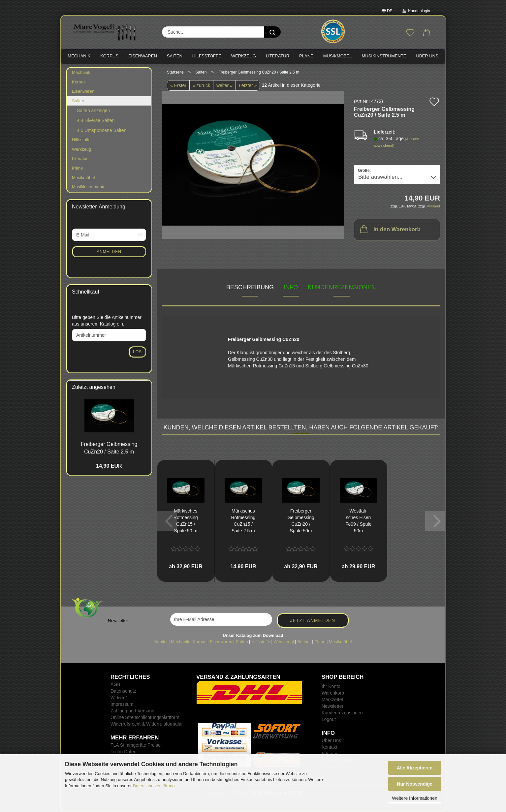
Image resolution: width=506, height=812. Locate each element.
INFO (291, 287)
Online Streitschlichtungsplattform (145, 717)
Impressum (122, 704)
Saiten (78, 101)
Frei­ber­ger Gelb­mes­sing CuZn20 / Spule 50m (301, 521)
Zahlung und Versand (132, 711)
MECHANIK (79, 56)
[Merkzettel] (410, 33)
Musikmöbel (83, 178)
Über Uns (427, 56)
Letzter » (248, 85)
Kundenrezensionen (342, 287)
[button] (427, 33)
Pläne (77, 168)
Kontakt (329, 747)
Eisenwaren (83, 91)
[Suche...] (272, 32)
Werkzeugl (284, 642)
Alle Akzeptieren (415, 768)
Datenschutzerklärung (154, 786)
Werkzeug (81, 149)
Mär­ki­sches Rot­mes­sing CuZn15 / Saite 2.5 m (243, 521)
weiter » (224, 85)
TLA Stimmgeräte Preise (136, 745)
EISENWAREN (143, 56)
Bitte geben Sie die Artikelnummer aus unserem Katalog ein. (107, 321)
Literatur (80, 158)
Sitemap (330, 754)
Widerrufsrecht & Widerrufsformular (147, 724)
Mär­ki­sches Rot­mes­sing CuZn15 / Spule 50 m (186, 521)
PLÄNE (306, 56)
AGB (115, 684)
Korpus (79, 82)
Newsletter (332, 706)
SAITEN (175, 56)
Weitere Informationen (414, 798)
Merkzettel (332, 700)
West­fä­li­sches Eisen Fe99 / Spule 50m (358, 521)
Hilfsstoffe (81, 140)
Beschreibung (250, 287)
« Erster (178, 85)
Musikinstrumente (89, 187)
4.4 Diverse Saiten (96, 120)
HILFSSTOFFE (207, 56)
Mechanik (81, 72)
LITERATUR (278, 56)
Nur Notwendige (414, 784)
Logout (329, 719)
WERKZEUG (244, 56)
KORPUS (109, 56)
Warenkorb (333, 693)
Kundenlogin (416, 11)
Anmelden (109, 252)
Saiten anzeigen (93, 110)
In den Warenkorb (390, 229)
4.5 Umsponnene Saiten (102, 130)
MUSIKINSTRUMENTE (384, 56)
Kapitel (161, 642)
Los (137, 352)
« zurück (201, 85)
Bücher (304, 642)
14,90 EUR (109, 466)
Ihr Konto (331, 686)
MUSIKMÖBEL (338, 56)
